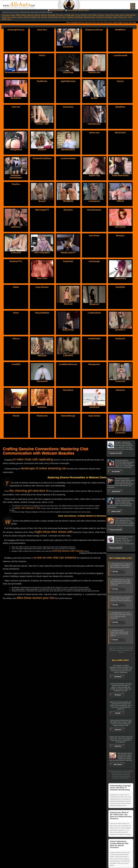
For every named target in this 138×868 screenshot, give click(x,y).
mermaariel (42, 381)
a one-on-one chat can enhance (55, 558)
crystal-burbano (68, 158)
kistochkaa (68, 107)
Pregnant (70, 17)
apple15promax (68, 81)
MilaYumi (68, 304)
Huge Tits (6, 17)
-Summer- (42, 150)
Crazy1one (120, 381)
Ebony (84, 15)
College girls (70, 15)
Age (86, 22)
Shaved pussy (89, 17)
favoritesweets (94, 210)
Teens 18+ (123, 17)
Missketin (68, 210)
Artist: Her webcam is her (28, 508)
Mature (27, 17)
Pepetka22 (68, 261)
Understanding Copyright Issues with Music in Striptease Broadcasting (120, 788)
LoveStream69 (120, 55)
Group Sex (109, 15)
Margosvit (94, 304)
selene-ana (94, 133)
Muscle (44, 17)
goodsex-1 (120, 330)
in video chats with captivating (33, 459)
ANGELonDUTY (68, 253)
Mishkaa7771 (16, 261)
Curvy (78, 15)
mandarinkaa (94, 338)
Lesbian (20, 17)
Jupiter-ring (94, 175)
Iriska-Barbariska (120, 175)
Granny (101, 15)
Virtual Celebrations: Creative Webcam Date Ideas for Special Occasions (119, 844)
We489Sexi (120, 30)
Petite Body (53, 17)
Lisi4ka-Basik (94, 313)
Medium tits (36, 17)
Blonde (44, 15)
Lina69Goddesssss (68, 364)
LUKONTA (68, 355)
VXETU (42, 55)
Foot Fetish (92, 15)
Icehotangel (94, 261)
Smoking (108, 17)
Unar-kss (16, 107)
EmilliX (94, 98)
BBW (18, 15)
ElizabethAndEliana (42, 158)
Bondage (52, 15)
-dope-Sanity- (94, 416)
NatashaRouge (68, 416)
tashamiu (42, 407)
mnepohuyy (120, 278)
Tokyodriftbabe (42, 313)
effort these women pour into (36, 598)
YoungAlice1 (16, 149)
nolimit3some (94, 124)
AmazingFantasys (16, 30)
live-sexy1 (16, 407)
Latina (13, 17)
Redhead (79, 17)
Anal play (6, 15)
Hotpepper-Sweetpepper (16, 176)
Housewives (130, 15)
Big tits (38, 15)
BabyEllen (120, 107)
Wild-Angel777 (42, 210)
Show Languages (72, 22)
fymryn (120, 81)
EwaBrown (42, 81)
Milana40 (42, 355)
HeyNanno (120, 338)
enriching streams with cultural (67, 551)
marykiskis (68, 47)
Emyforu (16, 184)
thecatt (16, 416)
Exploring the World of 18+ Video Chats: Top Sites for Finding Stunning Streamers (121, 816)
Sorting (126, 22)
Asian (13, 15)
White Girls (6, 19)
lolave (16, 313)
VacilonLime (94, 72)
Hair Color (100, 22)
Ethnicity (81, 22)
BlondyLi (120, 236)
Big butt (31, 15)
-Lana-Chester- (42, 287)
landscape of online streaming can (44, 468)
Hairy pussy (120, 15)
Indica (16, 287)
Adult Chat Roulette (57, 10)
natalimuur (16, 227)
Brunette (60, 15)
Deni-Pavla (94, 236)
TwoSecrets (42, 416)
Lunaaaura (120, 433)
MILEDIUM (68, 201)
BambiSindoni (68, 150)
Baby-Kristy (68, 330)
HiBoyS (120, 201)
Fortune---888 (42, 124)
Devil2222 (120, 287)
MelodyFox (16, 98)
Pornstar (62, 17)
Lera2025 (16, 364)
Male (132, 4)
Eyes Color (92, 22)
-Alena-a (16, 338)
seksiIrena (94, 407)
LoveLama (16, 252)
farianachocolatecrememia (17, 72)
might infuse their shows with (54, 532)
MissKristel (120, 133)
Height (115, 22)
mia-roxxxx (120, 227)
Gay (132, 6)
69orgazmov (94, 364)
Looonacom (94, 201)
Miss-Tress (42, 278)
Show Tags (132, 22)
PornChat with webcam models (78, 10)
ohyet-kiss (42, 30)
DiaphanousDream (94, 30)
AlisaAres (120, 390)
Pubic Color (108, 22)
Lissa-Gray (68, 72)
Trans (133, 8)
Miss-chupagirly (42, 252)
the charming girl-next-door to (29, 491)
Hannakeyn (68, 390)
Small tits (100, 17)
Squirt (115, 17)
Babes (24, 15)
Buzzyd (42, 201)
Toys (130, 17)
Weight (120, 22)
